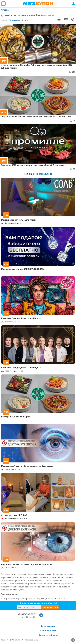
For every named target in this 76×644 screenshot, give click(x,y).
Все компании (48, 626)
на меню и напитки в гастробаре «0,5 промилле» (33, 165)
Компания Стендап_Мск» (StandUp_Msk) (21, 318)
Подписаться (50, 607)
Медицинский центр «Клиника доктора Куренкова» (27, 466)
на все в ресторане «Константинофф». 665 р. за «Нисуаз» (36, 116)
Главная (6, 10)
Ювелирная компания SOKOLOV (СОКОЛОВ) (23, 269)
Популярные (15, 20)
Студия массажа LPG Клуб (14, 515)
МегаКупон (38, 4)
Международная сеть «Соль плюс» (19, 220)
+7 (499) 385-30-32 (27, 614)
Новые (4, 20)
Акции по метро (48, 631)
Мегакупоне (46, 174)
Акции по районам (48, 635)
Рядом (25, 20)
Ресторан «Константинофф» (16, 417)
